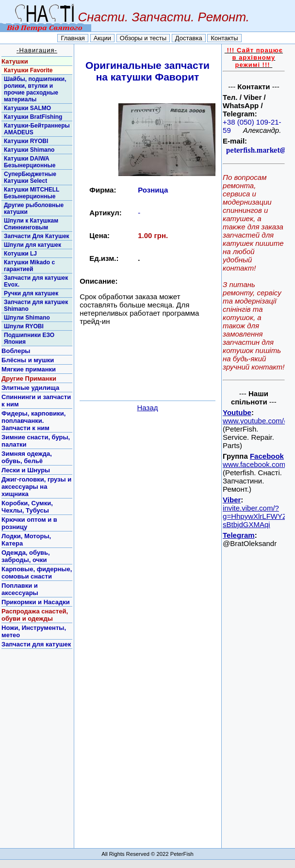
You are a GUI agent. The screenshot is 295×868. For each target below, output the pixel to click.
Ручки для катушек (31, 293)
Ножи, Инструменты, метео (34, 631)
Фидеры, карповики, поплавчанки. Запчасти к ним (33, 421)
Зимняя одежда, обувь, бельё (27, 457)
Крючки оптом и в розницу (29, 523)
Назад (148, 408)
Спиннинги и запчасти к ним (36, 401)
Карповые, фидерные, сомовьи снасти (37, 573)
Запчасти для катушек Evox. (36, 281)
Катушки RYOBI (26, 141)
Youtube (237, 412)
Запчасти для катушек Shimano (36, 305)
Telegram (239, 535)
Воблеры (16, 351)
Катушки (15, 61)
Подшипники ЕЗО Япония (29, 338)
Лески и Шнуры (26, 470)
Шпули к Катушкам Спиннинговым (31, 224)
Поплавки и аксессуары (20, 589)
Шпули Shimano (27, 318)
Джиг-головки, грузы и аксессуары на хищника (36, 487)
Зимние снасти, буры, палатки (36, 441)
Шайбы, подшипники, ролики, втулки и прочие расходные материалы (35, 89)
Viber (232, 500)
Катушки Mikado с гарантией (29, 266)
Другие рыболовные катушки (34, 209)
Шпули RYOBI (24, 326)
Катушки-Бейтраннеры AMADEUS (37, 129)
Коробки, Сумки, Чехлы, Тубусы (27, 507)
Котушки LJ (20, 254)
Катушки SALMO (27, 108)
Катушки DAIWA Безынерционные (30, 162)
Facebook (267, 456)
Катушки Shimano (29, 150)
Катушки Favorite (28, 70)
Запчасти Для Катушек (37, 236)
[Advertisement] (147, 384)
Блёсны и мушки (28, 360)
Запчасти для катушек (36, 644)
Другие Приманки (29, 378)
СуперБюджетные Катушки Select (30, 177)
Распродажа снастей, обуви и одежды (35, 615)
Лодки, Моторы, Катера (26, 540)
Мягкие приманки (29, 369)
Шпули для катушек (33, 245)
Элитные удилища (30, 388)
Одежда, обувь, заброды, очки (26, 556)
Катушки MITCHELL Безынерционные (32, 193)
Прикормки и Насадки (36, 602)
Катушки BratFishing (33, 117)
